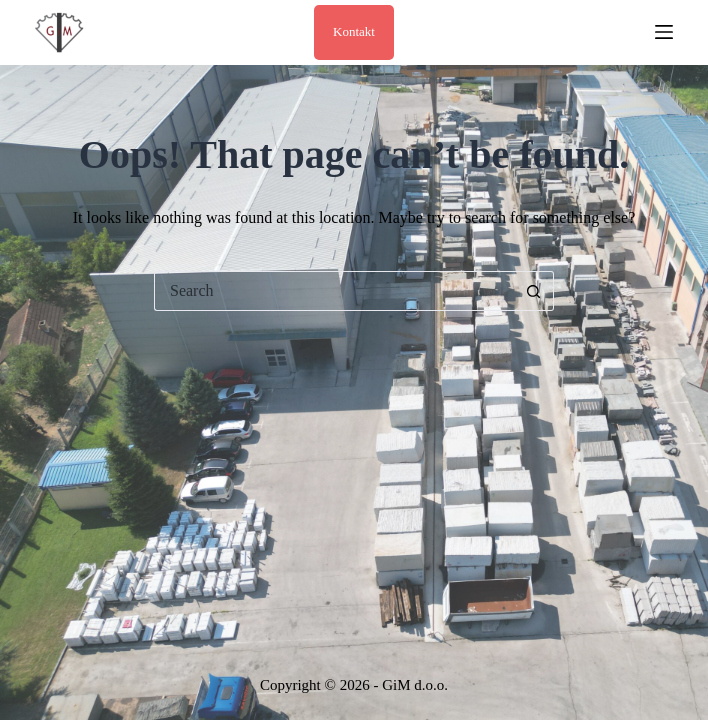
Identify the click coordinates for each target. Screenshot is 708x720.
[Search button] (534, 291)
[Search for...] (334, 291)
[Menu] (664, 32)
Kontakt (354, 31)
